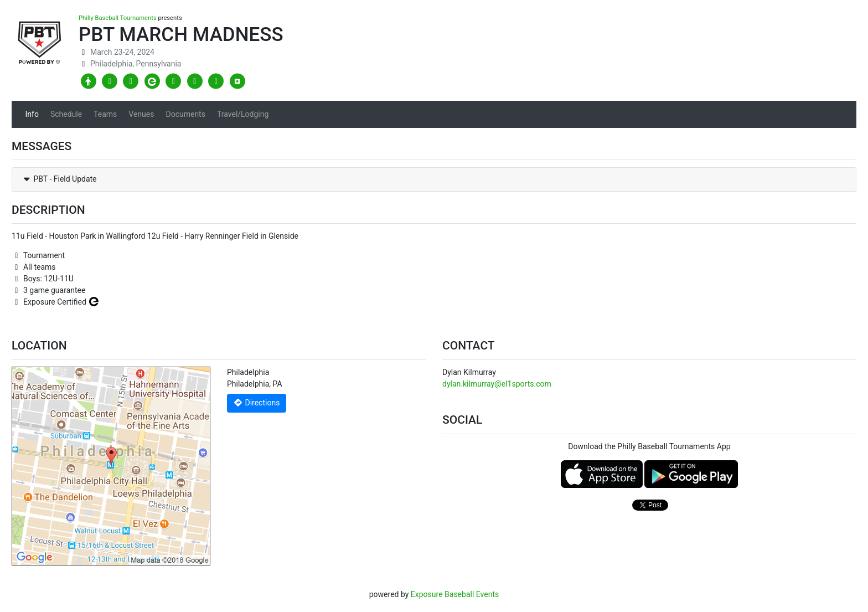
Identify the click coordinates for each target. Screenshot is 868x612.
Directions (257, 403)
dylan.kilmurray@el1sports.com (497, 384)
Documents (185, 114)
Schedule (66, 114)
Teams (105, 114)
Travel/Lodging (243, 114)
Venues (141, 114)
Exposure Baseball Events (455, 594)
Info (32, 114)
